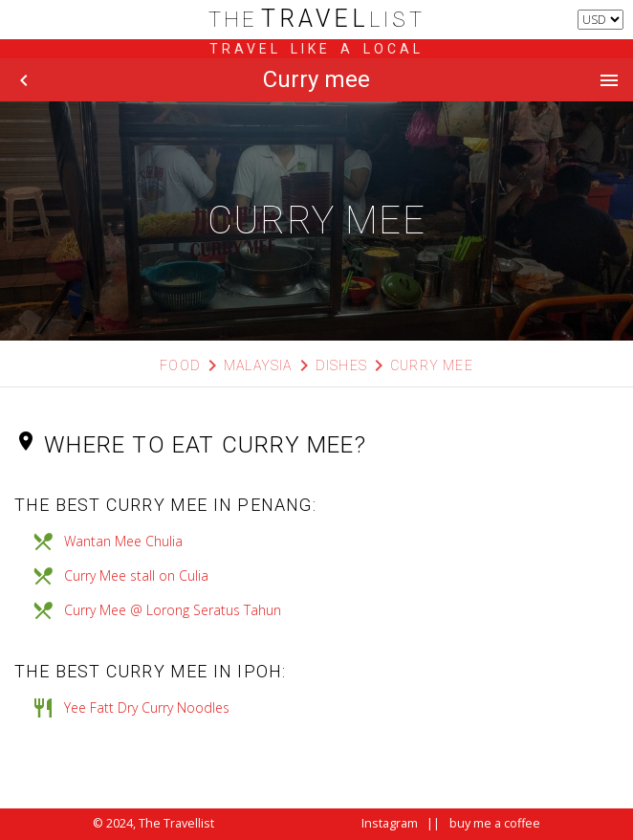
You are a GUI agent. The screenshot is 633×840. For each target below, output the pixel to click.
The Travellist (176, 823)
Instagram (390, 823)
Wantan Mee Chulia (123, 541)
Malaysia (258, 365)
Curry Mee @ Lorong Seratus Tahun (173, 610)
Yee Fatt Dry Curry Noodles (147, 707)
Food (180, 365)
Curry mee (432, 365)
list (317, 20)
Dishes (341, 365)
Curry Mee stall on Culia (136, 575)
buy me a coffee (495, 823)
